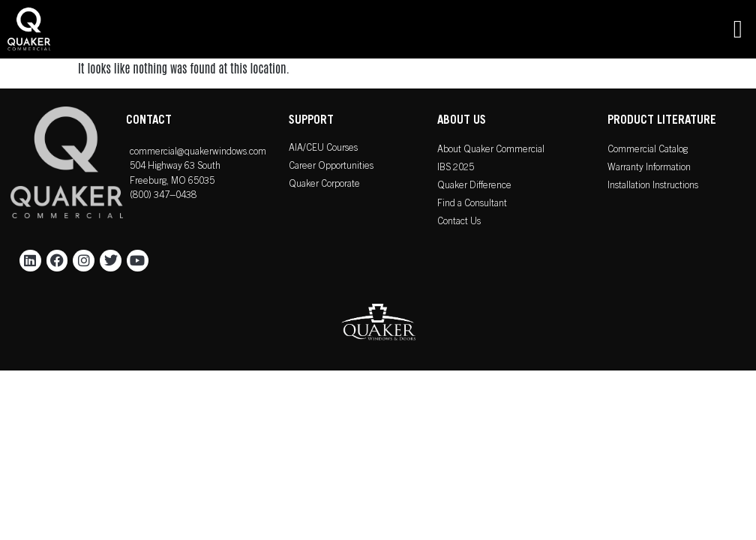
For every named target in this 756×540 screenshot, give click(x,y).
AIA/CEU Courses (323, 149)
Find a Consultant (472, 204)
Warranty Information (649, 168)
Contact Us (459, 222)
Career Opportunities (331, 167)
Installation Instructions (653, 186)
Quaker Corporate (324, 185)
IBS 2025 (456, 168)
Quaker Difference (474, 186)
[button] (738, 29)
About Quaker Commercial (491, 150)
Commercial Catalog (648, 150)
